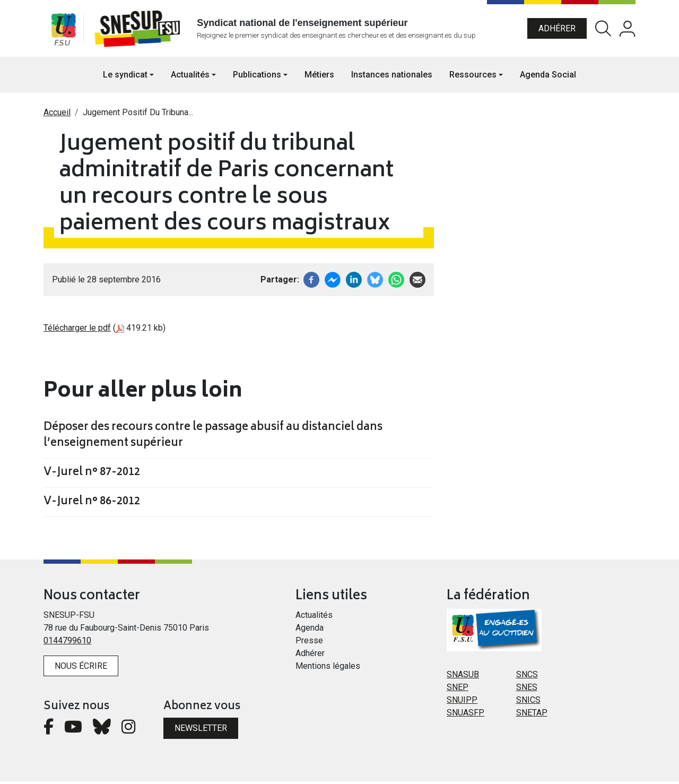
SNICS (528, 703)
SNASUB (463, 677)
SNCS (527, 677)
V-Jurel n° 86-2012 (92, 505)
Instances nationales (392, 77)
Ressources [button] (473, 77)
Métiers (319, 77)
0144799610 (67, 643)
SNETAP (532, 715)
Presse (309, 643)
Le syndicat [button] (125, 77)
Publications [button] (257, 77)
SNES (527, 690)
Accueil (57, 115)
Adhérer (557, 29)
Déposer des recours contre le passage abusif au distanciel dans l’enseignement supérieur (213, 438)
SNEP (458, 690)
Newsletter (201, 731)
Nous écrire (81, 669)
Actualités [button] (190, 77)
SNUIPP (462, 703)
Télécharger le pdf (77, 330)
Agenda (310, 630)
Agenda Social (548, 77)
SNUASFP (465, 715)
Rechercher (603, 30)
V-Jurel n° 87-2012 (92, 476)
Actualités (314, 618)
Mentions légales (328, 669)
